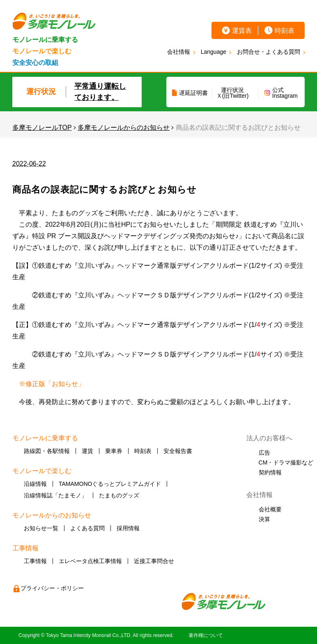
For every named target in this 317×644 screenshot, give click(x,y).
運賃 (87, 451)
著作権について (206, 635)
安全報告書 (178, 451)
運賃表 (242, 31)
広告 (264, 453)
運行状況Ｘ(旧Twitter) (233, 93)
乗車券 (114, 451)
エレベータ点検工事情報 (90, 561)
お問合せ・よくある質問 (269, 52)
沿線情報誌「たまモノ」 (55, 495)
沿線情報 (35, 484)
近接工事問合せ (154, 561)
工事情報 (35, 561)
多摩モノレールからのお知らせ (124, 128)
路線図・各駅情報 (47, 451)
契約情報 (270, 472)
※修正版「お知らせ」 (52, 384)
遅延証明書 (193, 93)
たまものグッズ (119, 495)
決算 (264, 519)
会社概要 (270, 509)
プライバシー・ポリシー (52, 588)
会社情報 (179, 52)
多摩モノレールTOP (42, 128)
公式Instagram (285, 93)
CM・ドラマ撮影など (286, 462)
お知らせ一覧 (41, 528)
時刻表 (285, 31)
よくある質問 (87, 528)
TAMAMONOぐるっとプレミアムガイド (110, 484)
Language (214, 52)
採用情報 (128, 528)
